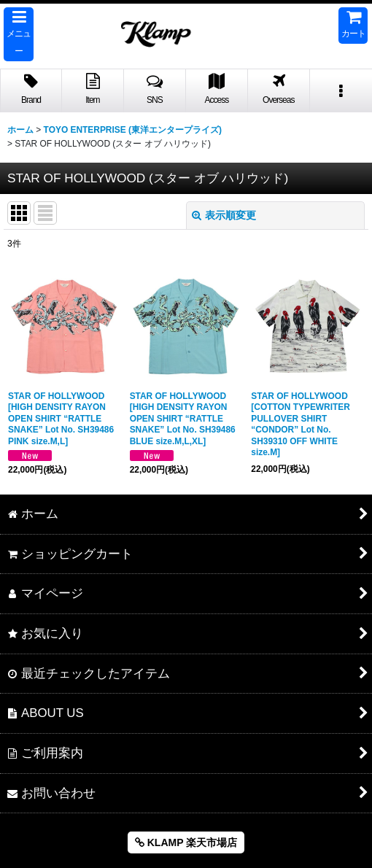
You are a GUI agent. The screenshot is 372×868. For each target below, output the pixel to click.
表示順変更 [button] (224, 215)
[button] (19, 34)
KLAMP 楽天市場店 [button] (186, 842)
